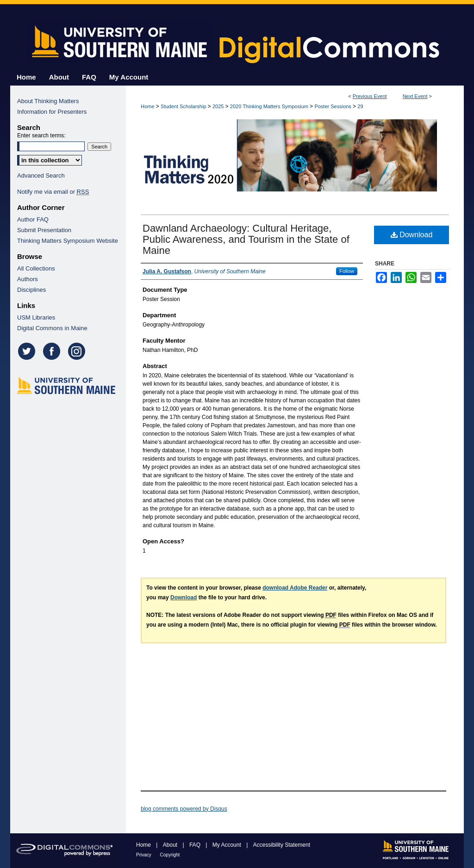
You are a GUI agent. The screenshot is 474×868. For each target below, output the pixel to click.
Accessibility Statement (282, 845)
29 (360, 106)
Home (147, 106)
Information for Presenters (52, 112)
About (171, 845)
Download (412, 235)
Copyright (170, 855)
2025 (219, 106)
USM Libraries (36, 317)
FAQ (196, 845)
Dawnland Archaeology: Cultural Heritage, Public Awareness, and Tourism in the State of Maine (246, 239)
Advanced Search (41, 175)
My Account (228, 845)
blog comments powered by (184, 809)
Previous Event (370, 96)
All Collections (36, 268)
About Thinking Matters (48, 101)
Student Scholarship (184, 106)
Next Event (415, 96)
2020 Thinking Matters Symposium (270, 106)
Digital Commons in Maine (52, 328)
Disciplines (31, 290)
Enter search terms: (41, 135)
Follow (347, 271)
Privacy (144, 855)
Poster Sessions (334, 106)
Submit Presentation (44, 230)
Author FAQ (33, 219)
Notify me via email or (53, 192)
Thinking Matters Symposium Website (68, 241)
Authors (28, 279)
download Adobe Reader (295, 588)
